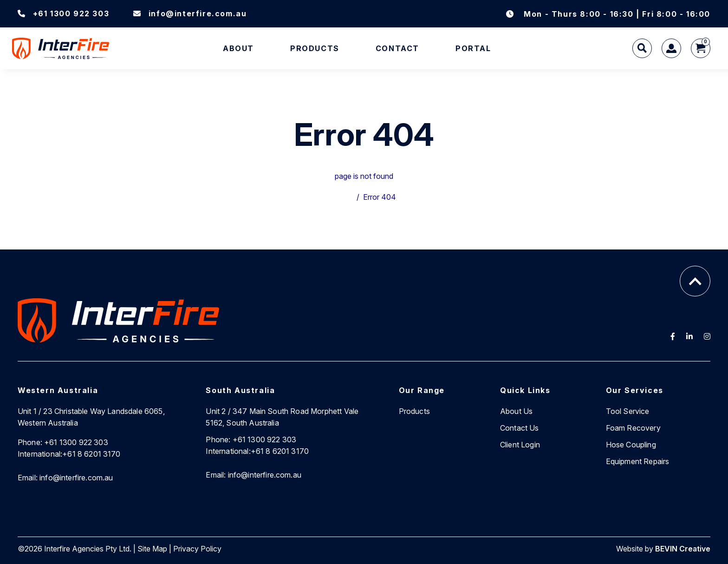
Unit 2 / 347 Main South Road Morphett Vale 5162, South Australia (282, 417)
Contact (397, 48)
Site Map (152, 549)
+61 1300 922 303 (63, 13)
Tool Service (628, 411)
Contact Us (520, 428)
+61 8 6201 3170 (69, 454)
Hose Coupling (631, 445)
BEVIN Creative (683, 549)
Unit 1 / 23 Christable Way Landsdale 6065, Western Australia (91, 417)
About (238, 48)
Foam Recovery (633, 428)
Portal (473, 48)
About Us (516, 411)
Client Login (520, 445)
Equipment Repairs (638, 461)
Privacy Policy (197, 549)
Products (315, 48)
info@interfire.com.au (190, 13)
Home (343, 197)
